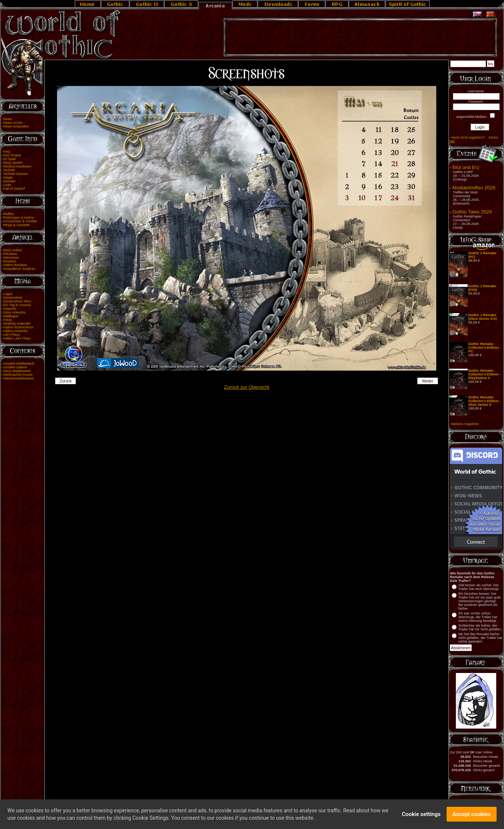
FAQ (7, 152)
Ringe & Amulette (17, 225)
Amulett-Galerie (15, 367)
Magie (8, 178)
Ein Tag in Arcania (17, 305)
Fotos (8, 320)
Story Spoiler (13, 163)
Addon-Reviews (15, 265)
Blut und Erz (466, 167)
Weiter (428, 381)
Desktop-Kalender (17, 324)
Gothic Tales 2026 (472, 212)
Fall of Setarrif (14, 189)
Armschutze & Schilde (20, 221)
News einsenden (16, 126)
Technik (9, 170)
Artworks (10, 309)
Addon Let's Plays (17, 338)
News (8, 119)
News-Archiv (13, 123)
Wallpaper (11, 316)
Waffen (9, 214)
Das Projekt (12, 155)
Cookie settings (421, 815)
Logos (8, 294)
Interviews (11, 258)
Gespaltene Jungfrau (19, 269)
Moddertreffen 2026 (474, 188)
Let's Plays (12, 335)
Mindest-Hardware (17, 166)
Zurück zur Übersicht (247, 387)
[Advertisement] (360, 37)
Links (7, 185)
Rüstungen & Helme (19, 218)
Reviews (10, 261)
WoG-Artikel (13, 250)
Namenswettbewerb (19, 378)
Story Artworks (14, 312)
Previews (10, 254)
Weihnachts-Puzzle (18, 375)
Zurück (66, 381)
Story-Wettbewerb (17, 371)
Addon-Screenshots (18, 327)
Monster (10, 181)
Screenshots (13, 298)
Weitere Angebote (465, 424)
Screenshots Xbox (17, 301)
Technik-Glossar (16, 174)
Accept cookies (472, 815)
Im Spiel (10, 159)
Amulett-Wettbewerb (19, 364)
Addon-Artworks (15, 331)
